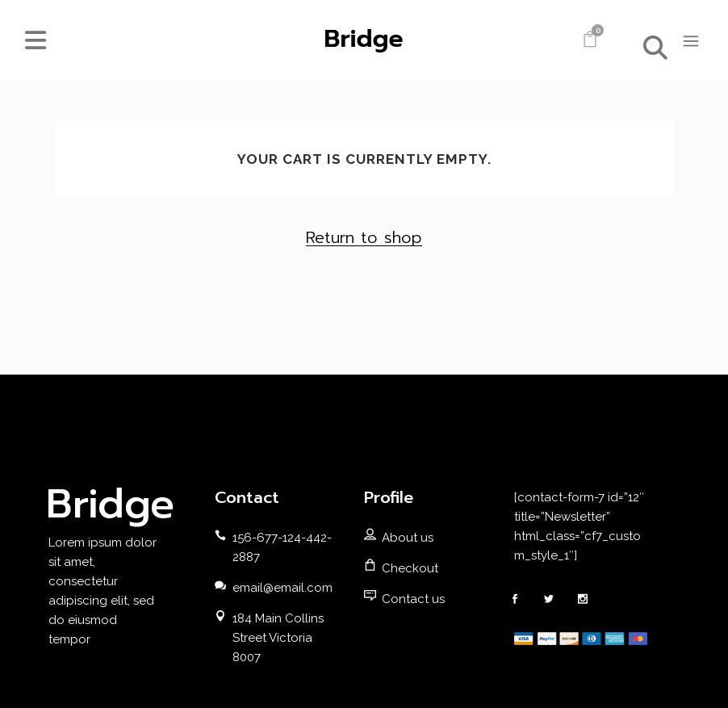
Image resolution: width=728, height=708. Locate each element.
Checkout (410, 568)
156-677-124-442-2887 (282, 547)
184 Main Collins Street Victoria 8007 (278, 638)
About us (408, 538)
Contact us (413, 599)
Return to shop (364, 237)
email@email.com (282, 588)
